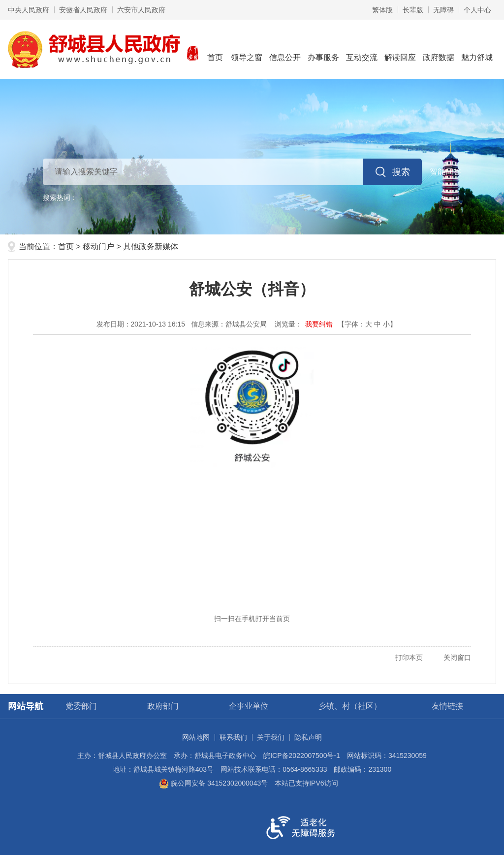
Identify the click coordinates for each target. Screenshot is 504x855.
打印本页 (409, 658)
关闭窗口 (457, 658)
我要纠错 (319, 324)
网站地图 (196, 737)
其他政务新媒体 (151, 247)
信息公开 (285, 49)
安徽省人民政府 (83, 10)
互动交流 (362, 49)
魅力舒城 (477, 49)
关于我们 (271, 737)
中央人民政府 (29, 10)
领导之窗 (247, 49)
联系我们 (233, 737)
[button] (413, 10)
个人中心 (477, 10)
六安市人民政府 (141, 10)
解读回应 (400, 49)
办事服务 (323, 49)
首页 (215, 49)
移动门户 (98, 247)
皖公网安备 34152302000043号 (213, 783)
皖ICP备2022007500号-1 (302, 756)
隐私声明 (308, 737)
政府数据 (439, 49)
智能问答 (445, 172)
